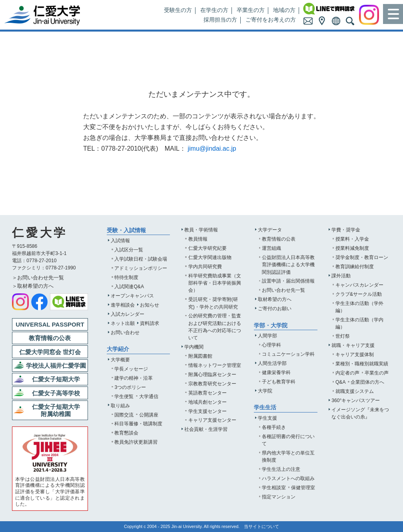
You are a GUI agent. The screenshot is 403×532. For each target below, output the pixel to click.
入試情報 (120, 241)
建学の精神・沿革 (134, 378)
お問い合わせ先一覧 (283, 290)
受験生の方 (178, 10)
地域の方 (284, 10)
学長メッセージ (131, 369)
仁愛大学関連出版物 (210, 257)
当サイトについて (261, 526)
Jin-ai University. (187, 526)
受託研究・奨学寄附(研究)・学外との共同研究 (213, 303)
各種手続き (274, 427)
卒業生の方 (251, 10)
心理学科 (271, 345)
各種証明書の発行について (288, 440)
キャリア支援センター (212, 420)
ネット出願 (123, 323)
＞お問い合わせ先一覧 (38, 278)
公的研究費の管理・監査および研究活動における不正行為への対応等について (215, 327)
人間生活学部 (272, 363)
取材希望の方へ (275, 299)
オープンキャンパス (132, 296)
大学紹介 (118, 349)
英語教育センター (207, 393)
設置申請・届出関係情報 (288, 281)
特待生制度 (126, 277)
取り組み (120, 406)
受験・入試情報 (126, 230)
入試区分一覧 (129, 250)
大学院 (265, 391)
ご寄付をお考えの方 (271, 20)
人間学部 (267, 336)
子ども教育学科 (279, 382)
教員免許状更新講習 (136, 442)
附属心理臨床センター (212, 375)
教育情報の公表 (279, 239)
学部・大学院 (271, 326)
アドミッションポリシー (141, 268)
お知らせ (150, 305)
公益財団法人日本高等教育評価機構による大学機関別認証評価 (288, 265)
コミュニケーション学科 (288, 354)
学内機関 (194, 347)
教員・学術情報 (201, 230)
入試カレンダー (128, 314)
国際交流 (124, 415)
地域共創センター (207, 402)
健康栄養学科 (276, 373)
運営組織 (271, 248)
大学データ (270, 230)
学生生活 (265, 407)
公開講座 (149, 415)
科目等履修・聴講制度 (138, 424)
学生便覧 (124, 397)
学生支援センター (207, 411)
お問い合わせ (125, 333)
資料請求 (150, 323)
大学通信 (149, 397)
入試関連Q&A (129, 287)
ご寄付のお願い (275, 309)
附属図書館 (200, 356)
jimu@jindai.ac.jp (212, 148)
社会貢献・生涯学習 (206, 429)
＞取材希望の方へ (33, 286)
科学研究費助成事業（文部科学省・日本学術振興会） (215, 283)
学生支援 (267, 418)
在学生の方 (214, 10)
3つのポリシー (130, 387)
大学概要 (120, 360)
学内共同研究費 (205, 267)
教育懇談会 (126, 433)
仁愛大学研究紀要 (207, 248)
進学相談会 (123, 305)
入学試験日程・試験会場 (141, 259)
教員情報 (198, 239)
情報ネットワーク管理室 (215, 365)
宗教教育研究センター (212, 384)
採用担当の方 (220, 20)
